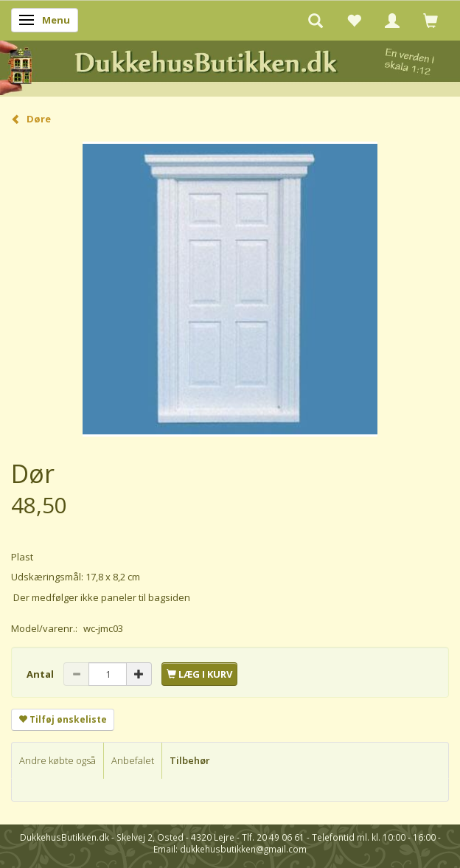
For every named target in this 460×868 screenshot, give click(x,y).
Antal (41, 674)
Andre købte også (57, 760)
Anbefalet (133, 760)
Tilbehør (190, 760)
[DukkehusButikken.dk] (230, 66)
